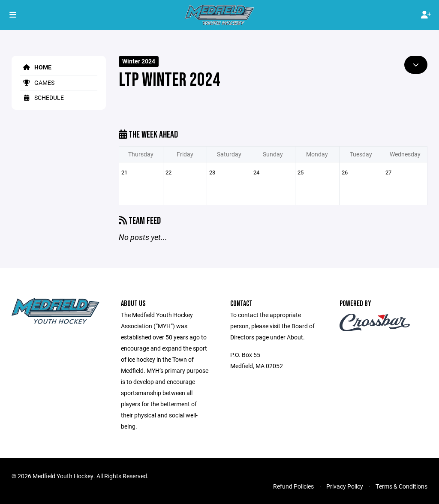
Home (36, 67)
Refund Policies (293, 486)
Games (37, 82)
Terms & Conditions (401, 486)
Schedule (42, 97)
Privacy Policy (345, 486)
